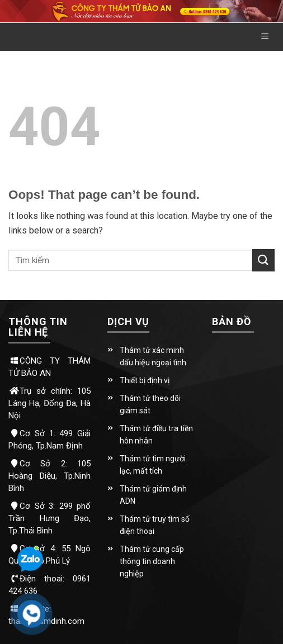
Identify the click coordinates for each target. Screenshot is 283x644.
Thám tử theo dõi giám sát (150, 404)
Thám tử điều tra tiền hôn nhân (156, 435)
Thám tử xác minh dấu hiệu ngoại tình (153, 356)
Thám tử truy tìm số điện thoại (155, 525)
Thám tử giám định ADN (153, 495)
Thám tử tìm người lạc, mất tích (153, 465)
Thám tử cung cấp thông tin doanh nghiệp (152, 561)
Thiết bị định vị (145, 380)
